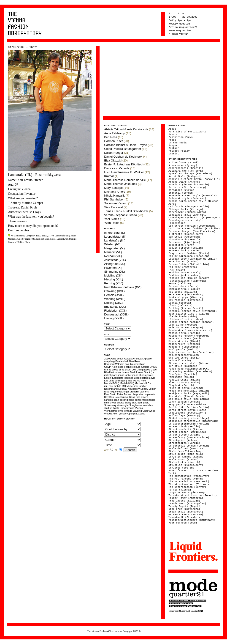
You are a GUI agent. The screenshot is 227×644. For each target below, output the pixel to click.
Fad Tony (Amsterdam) (184, 267)
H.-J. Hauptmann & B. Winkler (124, 172)
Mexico (139, 383)
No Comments (17, 236)
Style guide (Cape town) (186, 454)
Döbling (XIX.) (113, 303)
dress (115, 370)
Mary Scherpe (113, 188)
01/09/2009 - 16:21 (23, 47)
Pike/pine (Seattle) (183, 374)
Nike (107, 392)
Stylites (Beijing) (182, 468)
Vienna (139, 408)
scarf (116, 400)
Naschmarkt (111, 389)
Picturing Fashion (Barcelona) (190, 372)
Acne (113, 359)
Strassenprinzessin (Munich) (189, 424)
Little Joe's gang (118, 381)
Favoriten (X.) (113, 268)
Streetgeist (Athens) (184, 440)
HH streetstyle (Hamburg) (186, 295)
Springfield (143, 403)
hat (112, 372)
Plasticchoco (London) (184, 383)
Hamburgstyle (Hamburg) (185, 289)
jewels (150, 375)
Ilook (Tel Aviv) (181, 306)
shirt (107, 403)
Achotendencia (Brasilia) (186, 168)
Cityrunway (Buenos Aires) (187, 212)
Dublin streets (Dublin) (186, 248)
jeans (114, 375)
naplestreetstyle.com (184, 355)
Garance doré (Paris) (184, 286)
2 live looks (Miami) (184, 163)
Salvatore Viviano (116, 203)
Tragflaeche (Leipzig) (184, 501)
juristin (108, 378)
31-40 (51, 236)
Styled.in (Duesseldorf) (186, 465)
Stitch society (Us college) (189, 418)
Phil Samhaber (114, 199)
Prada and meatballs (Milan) (189, 391)
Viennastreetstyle (114, 411)
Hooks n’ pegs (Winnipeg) (186, 297)
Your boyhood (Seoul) (184, 523)
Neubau (123, 389)
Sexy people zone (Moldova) (188, 405)
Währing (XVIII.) (115, 299)
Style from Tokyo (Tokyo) (186, 451)
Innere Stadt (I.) (114, 233)
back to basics (43, 239)
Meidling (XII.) (113, 275)
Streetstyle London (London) (189, 446)
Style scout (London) (184, 460)
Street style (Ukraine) (185, 435)
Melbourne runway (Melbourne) (190, 336)
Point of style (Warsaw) (186, 388)
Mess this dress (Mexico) (186, 339)
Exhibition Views (181, 137)
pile (134, 394)
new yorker (150, 389)
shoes (113, 403)
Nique (113, 392)
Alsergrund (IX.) (115, 264)
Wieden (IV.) (112, 244)
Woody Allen (111, 414)
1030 (33, 239)
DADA (153, 367)
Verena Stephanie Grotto (120, 215)
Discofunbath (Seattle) (185, 240)
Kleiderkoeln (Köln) (183, 317)
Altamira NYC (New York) (186, 171)
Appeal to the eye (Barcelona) (190, 174)
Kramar (109, 176)
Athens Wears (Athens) (184, 182)
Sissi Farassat (113, 207)
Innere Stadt (129, 372)
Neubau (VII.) (113, 256)
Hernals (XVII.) (114, 295)
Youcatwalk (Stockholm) (185, 517)
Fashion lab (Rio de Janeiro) (190, 278)
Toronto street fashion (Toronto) (193, 495)
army (107, 361)
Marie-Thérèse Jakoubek (121, 184)
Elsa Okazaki (113, 160)
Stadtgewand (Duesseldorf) (187, 413)
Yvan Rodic (112, 223)
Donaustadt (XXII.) (116, 314)
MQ (124, 386)
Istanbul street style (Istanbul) (193, 311)
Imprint (174, 154)
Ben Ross (111, 137)
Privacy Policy (179, 151)
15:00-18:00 (42, 236)
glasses (146, 370)
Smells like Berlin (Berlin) (189, 407)
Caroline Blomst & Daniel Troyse (126, 145)
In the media (177, 143)
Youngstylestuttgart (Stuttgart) (192, 520)
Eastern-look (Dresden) (185, 251)
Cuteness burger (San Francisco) (192, 231)
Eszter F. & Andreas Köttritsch (124, 164)
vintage (128, 411)
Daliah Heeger (114, 153)
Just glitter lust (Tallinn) (189, 314)
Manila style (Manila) (184, 333)
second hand (127, 400)
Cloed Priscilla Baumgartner (123, 149)
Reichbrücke (121, 397)
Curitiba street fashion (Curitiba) (194, 229)
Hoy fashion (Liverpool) (186, 300)
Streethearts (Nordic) (184, 443)
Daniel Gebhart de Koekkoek (123, 157)
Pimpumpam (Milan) (181, 377)
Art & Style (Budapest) (185, 176)
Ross (132, 397)
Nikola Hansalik (114, 196)
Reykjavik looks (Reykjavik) (189, 394)
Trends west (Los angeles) (187, 504)
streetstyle (123, 405)
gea (134, 370)
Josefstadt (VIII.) (115, 260)
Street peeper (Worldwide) (187, 432)
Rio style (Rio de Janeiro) (188, 396)
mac (130, 381)
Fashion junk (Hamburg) (185, 275)
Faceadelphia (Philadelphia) (189, 264)
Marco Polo (139, 381)
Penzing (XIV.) (114, 283)
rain (153, 394)
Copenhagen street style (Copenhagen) (186, 222)
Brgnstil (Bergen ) (182, 193)
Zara (142, 414)
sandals (108, 400)
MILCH (147, 383)
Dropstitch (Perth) (182, 245)
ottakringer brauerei (128, 392)
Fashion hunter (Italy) (185, 273)
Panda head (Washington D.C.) (190, 369)
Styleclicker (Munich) (184, 462)
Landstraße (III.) (62, 236)
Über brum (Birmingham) (185, 509)
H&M (107, 372)
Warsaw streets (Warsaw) (186, 515)
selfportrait (141, 400)
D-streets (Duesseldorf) (186, 234)
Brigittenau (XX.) (115, 307)
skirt (134, 403)
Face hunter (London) (184, 262)
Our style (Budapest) (184, 366)
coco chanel (125, 367)
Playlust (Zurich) (181, 385)
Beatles (120, 361)
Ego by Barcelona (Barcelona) (190, 256)
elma (122, 370)
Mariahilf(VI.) (127, 383)
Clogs (53, 239)
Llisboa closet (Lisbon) (186, 319)
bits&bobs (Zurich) (182, 190)
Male (73, 236)
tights (116, 408)
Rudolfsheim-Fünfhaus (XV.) (123, 287)
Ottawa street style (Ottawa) (190, 363)
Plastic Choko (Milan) (184, 380)
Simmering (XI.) (114, 272)
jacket (107, 375)
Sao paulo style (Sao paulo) (189, 399)
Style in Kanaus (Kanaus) (186, 457)
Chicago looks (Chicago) (186, 209)
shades (151, 400)
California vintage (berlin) (189, 207)
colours (136, 367)
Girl (139, 370)
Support (174, 145)
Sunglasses (136, 405)
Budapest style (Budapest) (187, 198)
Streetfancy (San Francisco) (189, 438)
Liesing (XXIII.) (114, 318)
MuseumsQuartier (136, 386)
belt (127, 361)
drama (108, 370)
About (172, 129)
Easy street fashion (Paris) (189, 253)
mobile (117, 386)
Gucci (154, 370)
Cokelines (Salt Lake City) (188, 215)
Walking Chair (23, 242)
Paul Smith (110, 394)
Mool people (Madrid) (184, 350)
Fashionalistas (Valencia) (187, 281)
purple (147, 394)
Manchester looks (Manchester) (190, 330)
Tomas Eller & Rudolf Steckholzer (126, 211)
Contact (174, 148)
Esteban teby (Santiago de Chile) (193, 259)
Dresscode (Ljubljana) (184, 242)
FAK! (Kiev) (177, 270)
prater (140, 394)
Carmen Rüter (113, 141)
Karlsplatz (118, 378)
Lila (106, 381)
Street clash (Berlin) (184, 427)
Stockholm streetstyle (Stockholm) (193, 421)
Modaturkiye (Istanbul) (185, 344)
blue (143, 364)
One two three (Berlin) (185, 358)
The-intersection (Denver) (187, 487)
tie (111, 408)
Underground (127, 408)
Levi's (152, 378)
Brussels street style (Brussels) (193, 196)
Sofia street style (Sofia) (188, 410)
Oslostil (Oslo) (180, 361)
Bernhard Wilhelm (114, 364)
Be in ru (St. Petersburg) (187, 187)
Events (173, 134)
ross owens (142, 397)
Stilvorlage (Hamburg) (184, 416)
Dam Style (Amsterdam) (184, 237)
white (152, 411)
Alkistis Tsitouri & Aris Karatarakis (126, 129)
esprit (128, 370)
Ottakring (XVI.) (114, 291)
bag (113, 361)
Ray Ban (109, 397)
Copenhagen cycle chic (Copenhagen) (194, 218)
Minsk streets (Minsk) (184, 341)
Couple (145, 367)
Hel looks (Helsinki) (184, 292)
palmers (144, 392)
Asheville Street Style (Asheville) (194, 179)
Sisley (128, 403)
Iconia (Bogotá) (180, 303)
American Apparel (142, 359)
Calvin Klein (111, 367)
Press (172, 140)
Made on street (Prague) (186, 328)
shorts (120, 403)
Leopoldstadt (141, 378)
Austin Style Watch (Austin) (189, 185)
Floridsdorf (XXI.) (115, 311)
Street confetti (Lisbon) (186, 429)
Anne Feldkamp (115, 133)
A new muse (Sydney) (183, 165)
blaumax (135, 364)
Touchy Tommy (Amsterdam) (186, 498)
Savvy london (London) (184, 402)
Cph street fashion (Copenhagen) (192, 226)
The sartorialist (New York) (189, 482)
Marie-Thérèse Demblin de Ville (125, 180)
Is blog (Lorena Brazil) (186, 308)
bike (127, 364)
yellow (122, 414)
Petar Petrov (124, 394)
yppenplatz (133, 414)
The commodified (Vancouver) (189, 476)
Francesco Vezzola (117, 168)
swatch (147, 405)
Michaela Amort (15, 239)
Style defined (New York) (186, 449)
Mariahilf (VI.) (113, 252)
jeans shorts (139, 375)
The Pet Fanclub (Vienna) (186, 479)
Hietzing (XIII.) (113, 279)
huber (118, 372)
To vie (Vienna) (180, 490)
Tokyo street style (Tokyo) (188, 493)
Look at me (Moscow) (183, 325)
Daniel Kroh (62, 239)
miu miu (109, 386)
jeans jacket (125, 375)
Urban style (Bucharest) (186, 512)
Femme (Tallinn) (180, 284)
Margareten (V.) (114, 248)
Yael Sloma (112, 219)
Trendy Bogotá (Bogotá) (185, 506)
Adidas (128, 359)
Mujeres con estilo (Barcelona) (191, 352)
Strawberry (110, 405)
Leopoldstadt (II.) (115, 237)
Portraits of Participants (187, 132)
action (120, 359)
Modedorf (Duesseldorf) (185, 347)
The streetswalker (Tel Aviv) (190, 484)
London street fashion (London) (191, 322)
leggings (128, 378)
